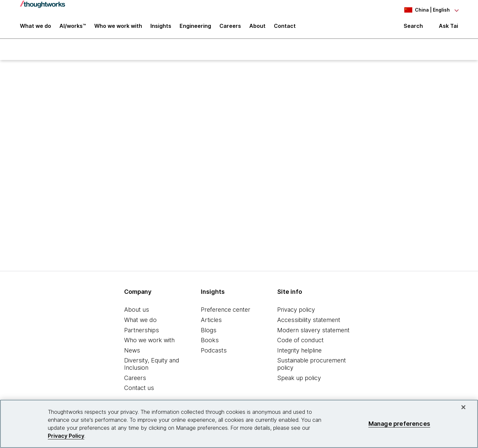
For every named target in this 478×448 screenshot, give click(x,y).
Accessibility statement (309, 321)
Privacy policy (296, 311)
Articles (211, 321)
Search (413, 27)
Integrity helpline (299, 351)
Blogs (209, 331)
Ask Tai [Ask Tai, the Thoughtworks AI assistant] (448, 27)
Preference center (226, 311)
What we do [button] (36, 27)
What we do (140, 321)
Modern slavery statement (313, 331)
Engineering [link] (195, 27)
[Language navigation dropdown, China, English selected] (422, 10)
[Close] (463, 407)
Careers (135, 379)
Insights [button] (161, 27)
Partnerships (142, 331)
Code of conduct (300, 341)
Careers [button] (230, 27)
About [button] (257, 27)
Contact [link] (285, 27)
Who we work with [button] (118, 27)
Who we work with (149, 341)
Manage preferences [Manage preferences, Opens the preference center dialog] (399, 424)
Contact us (139, 389)
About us (137, 311)
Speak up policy (299, 379)
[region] (239, 424)
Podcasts (214, 351)
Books (210, 341)
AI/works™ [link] (73, 27)
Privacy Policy (66, 436)
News (132, 351)
